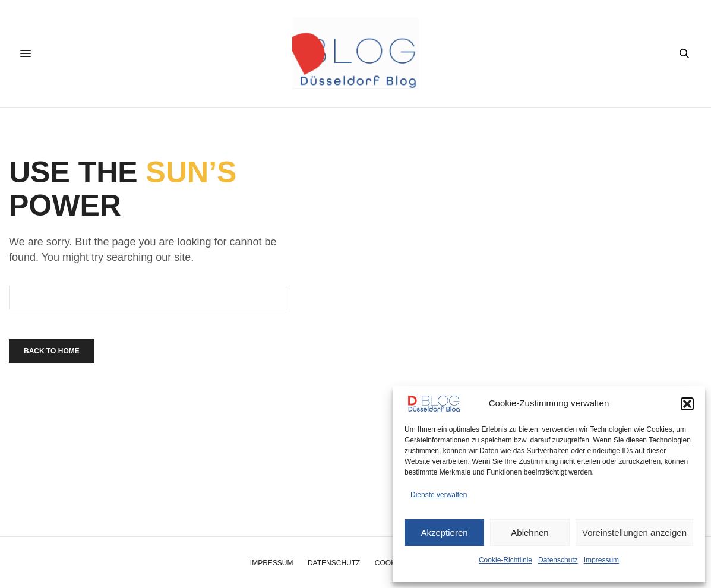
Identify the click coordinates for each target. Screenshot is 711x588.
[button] (687, 404)
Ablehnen (530, 532)
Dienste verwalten (439, 495)
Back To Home (52, 351)
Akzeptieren (444, 532)
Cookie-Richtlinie (505, 560)
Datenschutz (558, 560)
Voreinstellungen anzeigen (634, 532)
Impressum (601, 560)
